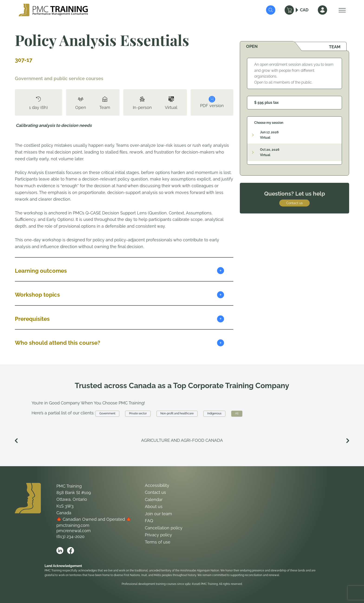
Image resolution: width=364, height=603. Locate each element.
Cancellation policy (164, 528)
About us (154, 506)
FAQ (149, 521)
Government (107, 413)
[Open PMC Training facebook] (71, 551)
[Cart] (289, 10)
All (237, 413)
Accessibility (157, 485)
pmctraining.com (73, 525)
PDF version (212, 102)
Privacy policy (158, 535)
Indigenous (214, 413)
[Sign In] (322, 10)
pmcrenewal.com (74, 531)
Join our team (158, 514)
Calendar (154, 500)
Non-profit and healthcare (177, 413)
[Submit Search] (271, 10)
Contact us (294, 203)
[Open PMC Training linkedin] (60, 551)
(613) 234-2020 (70, 536)
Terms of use (158, 542)
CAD (304, 10)
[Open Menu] (341, 10)
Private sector (138, 413)
